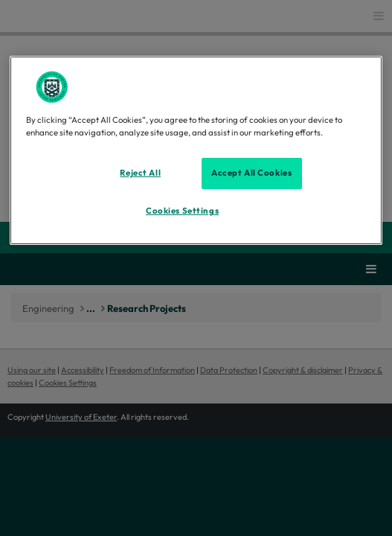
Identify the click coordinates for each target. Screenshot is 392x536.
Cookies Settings (182, 211)
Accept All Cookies (251, 173)
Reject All (140, 173)
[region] (196, 150)
